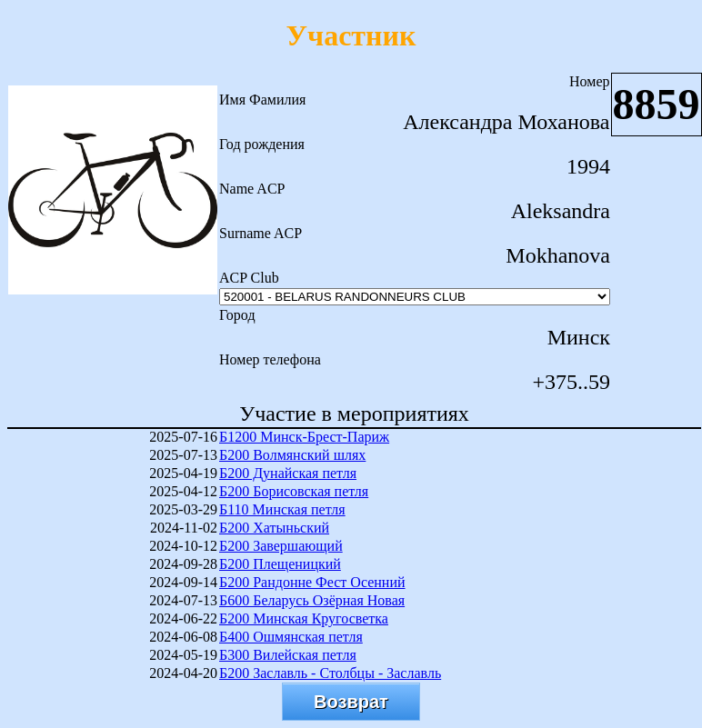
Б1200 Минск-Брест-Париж (304, 437)
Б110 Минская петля (282, 509)
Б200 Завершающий (281, 546)
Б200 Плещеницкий (280, 564)
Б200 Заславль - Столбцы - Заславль (330, 673)
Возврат (351, 702)
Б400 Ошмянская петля (291, 637)
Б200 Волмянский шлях (292, 455)
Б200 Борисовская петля (294, 491)
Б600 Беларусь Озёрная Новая (312, 600)
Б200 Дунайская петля (288, 473)
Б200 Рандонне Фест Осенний (312, 582)
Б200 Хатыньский (274, 528)
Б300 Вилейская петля (288, 655)
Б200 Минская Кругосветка (304, 618)
